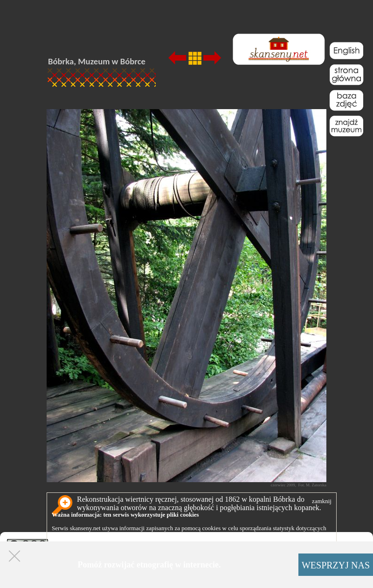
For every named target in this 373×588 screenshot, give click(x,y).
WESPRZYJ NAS (336, 565)
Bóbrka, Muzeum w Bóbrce (97, 61)
